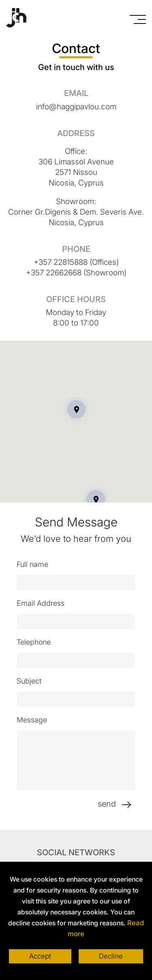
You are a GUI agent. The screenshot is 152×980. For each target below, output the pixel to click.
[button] (96, 499)
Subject (32, 681)
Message (35, 719)
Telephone (36, 642)
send (120, 804)
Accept (39, 957)
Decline (112, 957)
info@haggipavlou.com (76, 106)
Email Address (43, 603)
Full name (35, 564)
